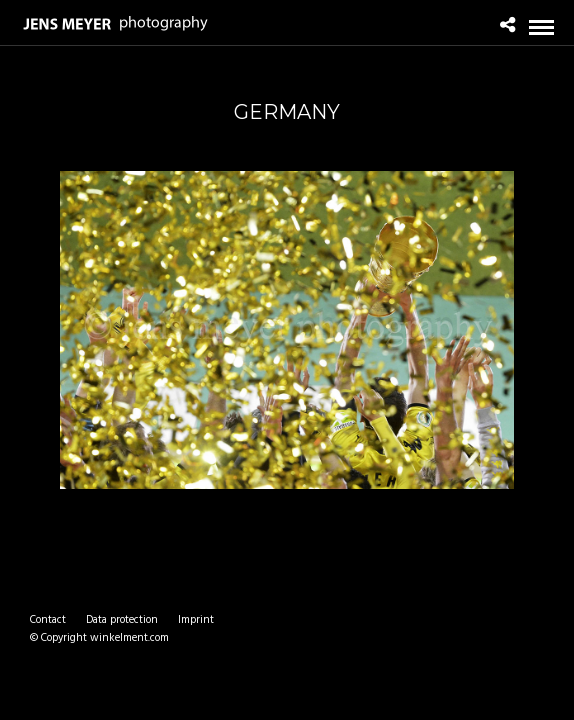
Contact (48, 620)
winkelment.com (129, 638)
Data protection (122, 620)
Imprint (196, 620)
